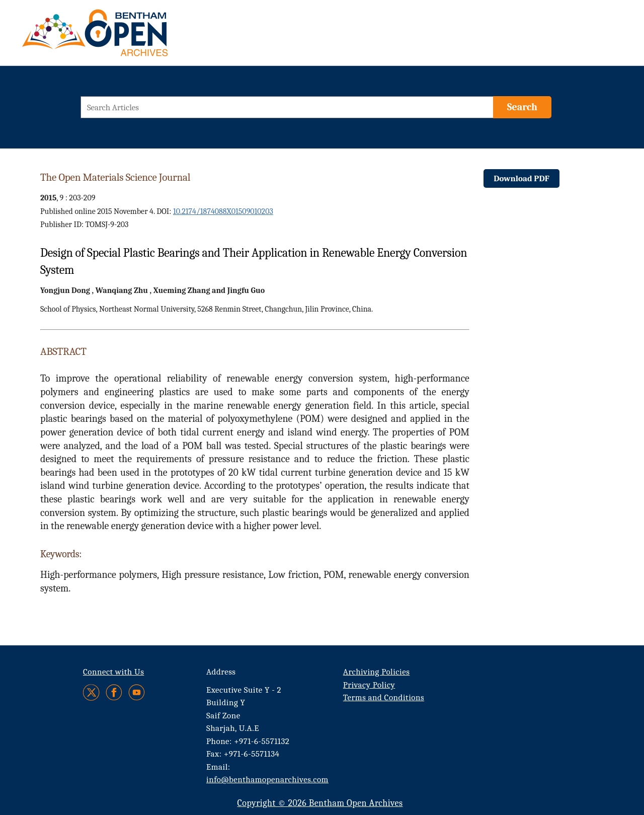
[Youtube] (137, 692)
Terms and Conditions (384, 697)
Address (221, 672)
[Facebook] (114, 692)
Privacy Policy (369, 685)
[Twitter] (92, 692)
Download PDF (521, 178)
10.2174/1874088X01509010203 (223, 211)
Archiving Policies (377, 672)
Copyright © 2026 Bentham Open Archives (320, 803)
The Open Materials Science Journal (115, 177)
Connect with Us (113, 672)
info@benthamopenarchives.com (267, 780)
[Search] (522, 107)
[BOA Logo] (124, 37)
